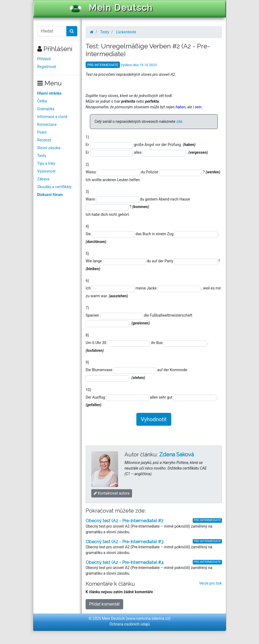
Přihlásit (44, 59)
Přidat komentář (104, 604)
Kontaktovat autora (112, 493)
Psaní (42, 132)
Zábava (43, 179)
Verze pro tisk (211, 583)
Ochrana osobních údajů (129, 624)
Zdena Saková (176, 455)
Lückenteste (126, 32)
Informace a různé (52, 117)
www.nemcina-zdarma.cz (148, 618)
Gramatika (46, 109)
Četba (42, 101)
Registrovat (47, 67)
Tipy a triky (46, 163)
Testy (42, 156)
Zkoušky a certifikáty (54, 187)
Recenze (44, 140)
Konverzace (47, 124)
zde (179, 121)
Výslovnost (46, 171)
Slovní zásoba (49, 148)
